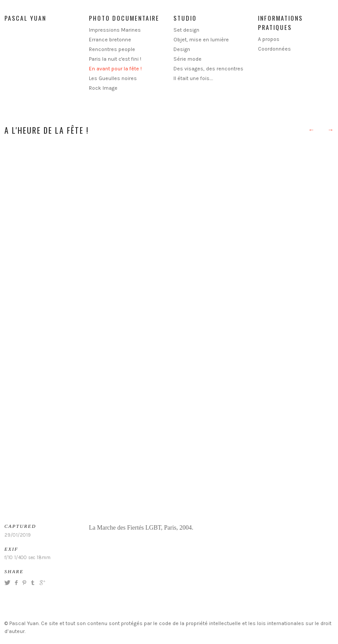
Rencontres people (112, 49)
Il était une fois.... (193, 78)
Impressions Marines (115, 30)
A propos (269, 39)
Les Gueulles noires (113, 78)
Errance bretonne (110, 40)
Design (182, 49)
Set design (186, 30)
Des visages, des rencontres (208, 69)
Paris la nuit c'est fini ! (115, 59)
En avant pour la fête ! (115, 69)
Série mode (187, 59)
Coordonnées (274, 49)
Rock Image (103, 88)
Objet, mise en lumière (201, 40)
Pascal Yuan (25, 18)
